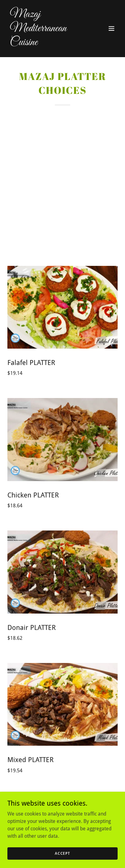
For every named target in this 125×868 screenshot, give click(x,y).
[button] (111, 28)
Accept (62, 853)
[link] (46, 43)
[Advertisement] (62, 171)
